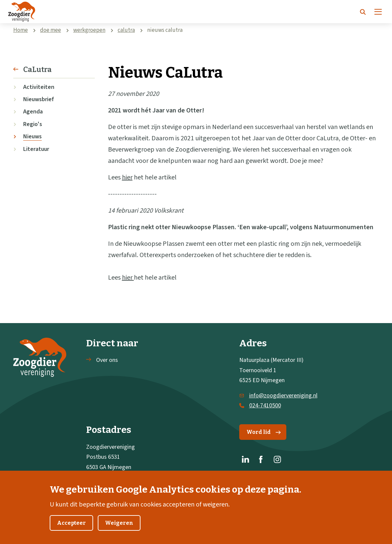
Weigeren (119, 532)
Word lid (264, 432)
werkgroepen (89, 30)
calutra (126, 30)
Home (21, 30)
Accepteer (71, 532)
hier (127, 177)
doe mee (51, 30)
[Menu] (378, 12)
